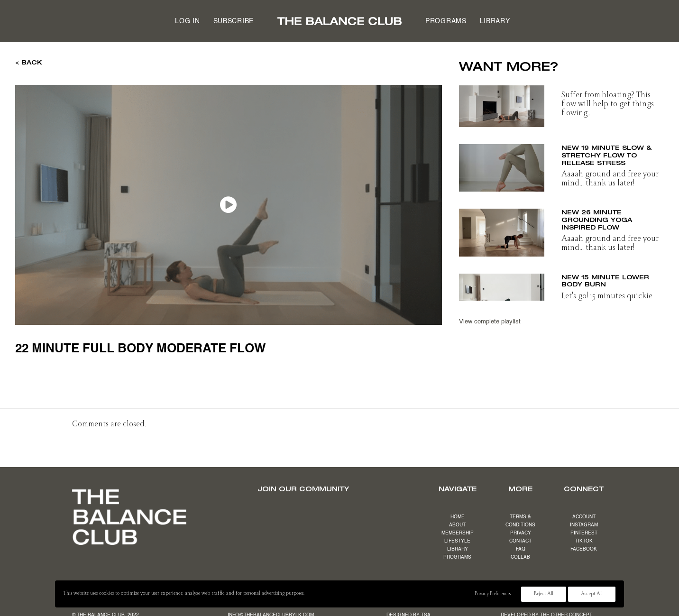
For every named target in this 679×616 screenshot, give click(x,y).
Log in (187, 21)
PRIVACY (521, 533)
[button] (502, 103)
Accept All (592, 594)
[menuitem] (187, 21)
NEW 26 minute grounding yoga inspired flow (597, 219)
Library (495, 21)
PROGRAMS (457, 557)
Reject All (544, 594)
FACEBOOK (584, 549)
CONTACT (520, 541)
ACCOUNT (584, 517)
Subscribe (234, 21)
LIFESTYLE (457, 541)
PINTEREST (584, 533)
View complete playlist (490, 322)
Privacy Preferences (493, 594)
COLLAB (520, 557)
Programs (446, 21)
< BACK (29, 62)
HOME (458, 517)
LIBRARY (458, 549)
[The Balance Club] (339, 21)
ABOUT (457, 525)
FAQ (521, 549)
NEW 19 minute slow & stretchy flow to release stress (606, 155)
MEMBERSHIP (458, 533)
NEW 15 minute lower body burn (605, 281)
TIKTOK (584, 541)
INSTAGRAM (584, 525)
